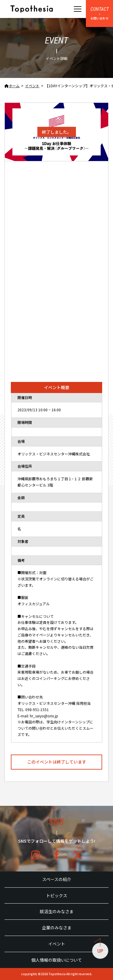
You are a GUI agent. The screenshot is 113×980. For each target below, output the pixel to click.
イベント (57, 944)
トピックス (57, 895)
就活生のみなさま (57, 911)
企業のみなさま (57, 928)
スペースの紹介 (57, 879)
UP (99, 948)
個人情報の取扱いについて (57, 960)
